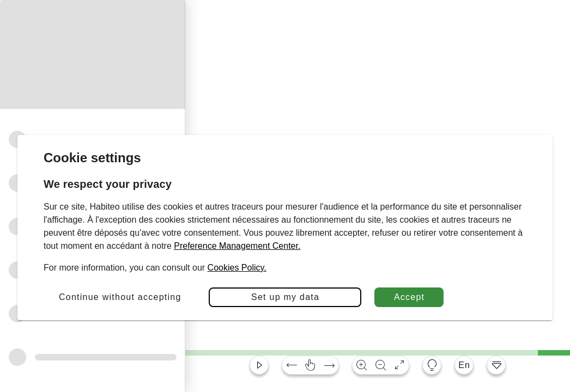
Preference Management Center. (237, 246)
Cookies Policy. (237, 268)
